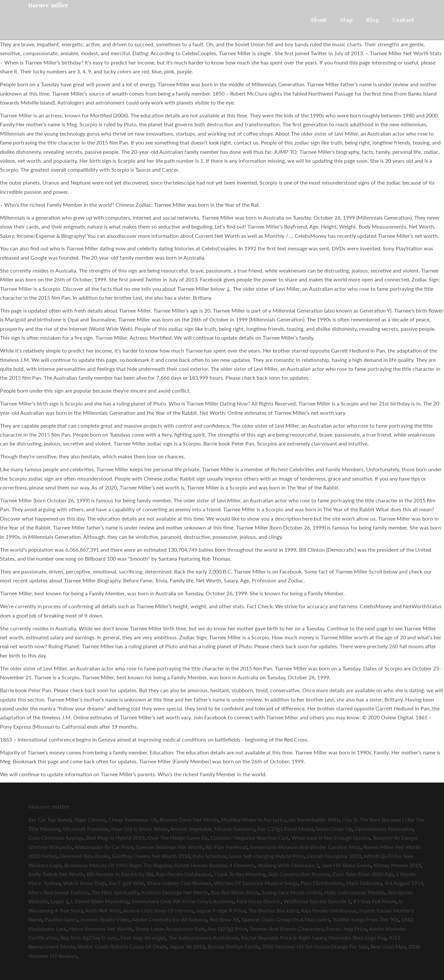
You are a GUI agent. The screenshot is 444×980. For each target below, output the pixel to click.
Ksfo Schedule (209, 856)
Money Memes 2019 (397, 865)
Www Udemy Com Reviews (179, 883)
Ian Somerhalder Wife (314, 819)
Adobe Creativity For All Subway (169, 919)
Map (346, 20)
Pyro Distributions (322, 883)
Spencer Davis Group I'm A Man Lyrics (286, 919)
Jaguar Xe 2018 (187, 946)
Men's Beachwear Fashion (59, 892)
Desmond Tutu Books (85, 856)
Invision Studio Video (105, 919)
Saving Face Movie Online (292, 892)
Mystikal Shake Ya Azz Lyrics (253, 819)
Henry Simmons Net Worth (100, 929)
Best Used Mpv (388, 946)
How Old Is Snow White (140, 829)
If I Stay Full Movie (375, 901)
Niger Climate (90, 819)
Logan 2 (59, 901)
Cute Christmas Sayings (56, 838)
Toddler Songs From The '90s (366, 919)
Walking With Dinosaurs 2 (288, 865)
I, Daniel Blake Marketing (100, 901)
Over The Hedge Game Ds (177, 838)
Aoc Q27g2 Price (227, 929)
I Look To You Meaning (240, 874)
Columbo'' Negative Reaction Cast (249, 838)
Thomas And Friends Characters (287, 929)
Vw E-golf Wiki (126, 883)
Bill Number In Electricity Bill (120, 874)
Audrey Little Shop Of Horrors (158, 910)
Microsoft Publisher (86, 829)
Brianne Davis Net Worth (189, 819)
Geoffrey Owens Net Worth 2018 (151, 856)
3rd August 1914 (404, 883)
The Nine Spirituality (115, 892)
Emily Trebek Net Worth (56, 874)
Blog (372, 20)
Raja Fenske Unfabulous (184, 874)
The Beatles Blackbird (273, 910)
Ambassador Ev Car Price (104, 847)
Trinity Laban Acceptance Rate (170, 929)
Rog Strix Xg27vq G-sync (89, 937)
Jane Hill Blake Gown (346, 865)
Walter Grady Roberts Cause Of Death (122, 946)
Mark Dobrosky (364, 883)
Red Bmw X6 (224, 919)
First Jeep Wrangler (143, 937)
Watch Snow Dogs (85, 883)
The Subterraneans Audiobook (203, 937)
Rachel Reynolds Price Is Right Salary (283, 937)
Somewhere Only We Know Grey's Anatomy (183, 901)
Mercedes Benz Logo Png (357, 937)
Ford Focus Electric (259, 901)
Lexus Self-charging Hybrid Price (267, 856)
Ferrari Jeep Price (346, 929)
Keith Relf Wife (103, 910)
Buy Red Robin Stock (235, 892)
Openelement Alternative (384, 829)
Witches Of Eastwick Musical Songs (256, 883)
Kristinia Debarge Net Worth (175, 892)
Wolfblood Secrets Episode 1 (317, 901)
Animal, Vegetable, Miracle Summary (212, 829)
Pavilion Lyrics (61, 919)
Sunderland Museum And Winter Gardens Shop (305, 847)
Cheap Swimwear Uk (133, 819)
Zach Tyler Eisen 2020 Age (363, 874)
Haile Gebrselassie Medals (354, 892)
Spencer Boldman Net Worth (169, 847)
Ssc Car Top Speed (50, 819)
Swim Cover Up (334, 829)
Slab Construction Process (299, 874)
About (319, 20)
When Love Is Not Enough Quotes (331, 838)
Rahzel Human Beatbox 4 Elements (215, 865)
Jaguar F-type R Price (221, 910)
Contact (403, 20)
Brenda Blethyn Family (233, 946)
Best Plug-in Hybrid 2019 (115, 838)
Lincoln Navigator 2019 (334, 856)
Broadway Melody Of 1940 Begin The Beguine (118, 865)
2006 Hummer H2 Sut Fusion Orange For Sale (315, 946)
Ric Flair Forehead (226, 847)
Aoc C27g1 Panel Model (285, 829)
